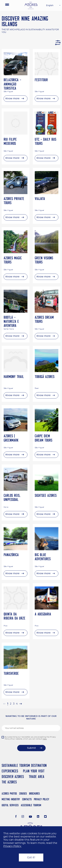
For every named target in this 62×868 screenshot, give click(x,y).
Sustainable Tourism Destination (24, 765)
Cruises (23, 793)
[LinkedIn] (38, 817)
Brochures (34, 793)
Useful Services (10, 805)
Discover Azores (13, 777)
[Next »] (21, 704)
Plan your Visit (34, 771)
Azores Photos (9, 793)
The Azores (9, 782)
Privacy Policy (41, 799)
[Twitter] (45, 817)
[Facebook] (16, 817)
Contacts (27, 799)
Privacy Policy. (12, 846)
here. (45, 739)
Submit (31, 748)
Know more (12, 99)
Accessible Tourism (31, 805)
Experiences (10, 771)
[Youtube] (30, 817)
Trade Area (37, 777)
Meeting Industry (11, 799)
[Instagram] (23, 817)
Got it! (31, 857)
